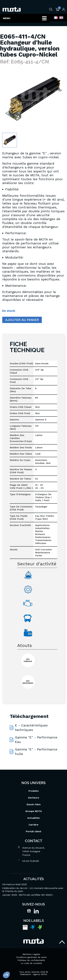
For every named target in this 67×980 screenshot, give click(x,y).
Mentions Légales (31, 954)
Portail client (34, 831)
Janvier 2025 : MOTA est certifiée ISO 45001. (28, 895)
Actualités (33, 818)
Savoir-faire (34, 804)
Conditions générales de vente (31, 957)
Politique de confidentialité (31, 960)
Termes (53, 873)
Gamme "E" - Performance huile (36, 752)
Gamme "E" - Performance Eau (36, 740)
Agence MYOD (40, 974)
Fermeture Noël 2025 (15, 884)
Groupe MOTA (34, 811)
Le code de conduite (31, 963)
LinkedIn (36, 911)
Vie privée (43, 873)
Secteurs (34, 798)
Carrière (33, 825)
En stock (9, 311)
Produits (34, 791)
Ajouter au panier (22, 320)
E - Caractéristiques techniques (31, 728)
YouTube (29, 911)
